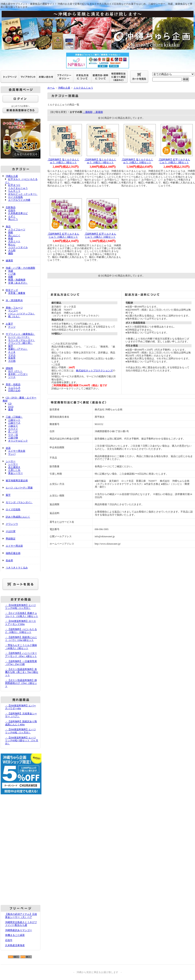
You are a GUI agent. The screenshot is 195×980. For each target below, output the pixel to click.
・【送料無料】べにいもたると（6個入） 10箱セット (21, 631)
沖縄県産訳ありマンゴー (19, 930)
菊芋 (11, 346)
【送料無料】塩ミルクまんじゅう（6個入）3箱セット (63, 161)
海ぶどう (13, 219)
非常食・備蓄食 (17, 293)
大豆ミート (14, 241)
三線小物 (13, 438)
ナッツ (12, 327)
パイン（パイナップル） (22, 314)
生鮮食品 (11, 207)
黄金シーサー (16, 473)
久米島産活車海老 (15, 945)
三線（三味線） (14, 417)
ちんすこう (14, 191)
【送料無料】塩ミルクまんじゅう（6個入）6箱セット (100, 161)
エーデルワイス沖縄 (19, 200)
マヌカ (12, 355)
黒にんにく (14, 235)
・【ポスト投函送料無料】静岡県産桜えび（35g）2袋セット (21, 683)
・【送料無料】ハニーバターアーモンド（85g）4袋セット (21, 655)
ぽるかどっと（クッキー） (23, 194)
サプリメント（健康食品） (20, 334)
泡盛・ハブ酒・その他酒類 (20, 268)
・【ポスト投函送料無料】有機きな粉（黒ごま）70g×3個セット (22, 672)
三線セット (14, 420)
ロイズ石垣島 (16, 197)
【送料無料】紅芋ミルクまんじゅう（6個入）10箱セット (100, 235)
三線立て (13, 426)
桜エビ (12, 244)
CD (10, 404)
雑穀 (11, 232)
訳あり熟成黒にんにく (18, 517)
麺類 (11, 253)
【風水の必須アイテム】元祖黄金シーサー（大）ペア (21, 916)
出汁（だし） (16, 371)
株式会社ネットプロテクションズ (94, 371)
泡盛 (11, 271)
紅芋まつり (14, 185)
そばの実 (11, 531)
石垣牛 (12, 210)
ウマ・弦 (13, 435)
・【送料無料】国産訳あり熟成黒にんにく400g (21, 723)
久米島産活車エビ (18, 213)
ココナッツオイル (18, 247)
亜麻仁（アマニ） (18, 349)
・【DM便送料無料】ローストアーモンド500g (21, 623)
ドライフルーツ (17, 230)
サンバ (12, 454)
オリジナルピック (18, 441)
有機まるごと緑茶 (15, 935)
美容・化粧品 (13, 384)
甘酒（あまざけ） (18, 283)
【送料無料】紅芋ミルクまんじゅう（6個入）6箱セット (63, 235)
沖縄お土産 (12, 176)
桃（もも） (14, 316)
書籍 (11, 410)
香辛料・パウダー (18, 374)
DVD (11, 407)
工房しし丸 (14, 470)
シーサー (11, 461)
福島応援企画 (13, 553)
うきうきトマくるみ (17, 568)
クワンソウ (12, 524)
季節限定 (11, 539)
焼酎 (11, 277)
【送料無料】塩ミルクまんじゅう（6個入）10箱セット (137, 161)
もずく (12, 216)
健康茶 (9, 261)
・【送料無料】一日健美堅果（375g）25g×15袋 (21, 663)
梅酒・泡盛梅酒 (17, 280)
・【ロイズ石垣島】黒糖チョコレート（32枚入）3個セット (22, 615)
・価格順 (88, 112)
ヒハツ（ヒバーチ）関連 (19, 488)
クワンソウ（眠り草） (20, 343)
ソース (12, 377)
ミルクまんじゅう (18, 188)
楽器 (8, 448)
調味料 (9, 368)
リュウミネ (14, 387)
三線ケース (14, 423)
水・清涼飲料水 (14, 300)
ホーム (51, 88)
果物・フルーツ (14, 308)
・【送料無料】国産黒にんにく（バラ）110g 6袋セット (21, 639)
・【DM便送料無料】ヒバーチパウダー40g (21, 707)
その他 (12, 361)
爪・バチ (13, 432)
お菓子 (9, 324)
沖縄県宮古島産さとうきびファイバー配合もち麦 (21, 924)
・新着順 (98, 112)
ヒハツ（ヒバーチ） (19, 337)
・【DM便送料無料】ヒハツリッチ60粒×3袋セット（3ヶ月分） (22, 741)
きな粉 (12, 250)
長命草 (12, 358)
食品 (8, 226)
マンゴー (13, 311)
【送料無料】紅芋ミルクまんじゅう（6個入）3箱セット (174, 161)
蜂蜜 (11, 239)
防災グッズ (12, 290)
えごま (12, 352)
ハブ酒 (12, 274)
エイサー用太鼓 (17, 451)
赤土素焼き (14, 467)
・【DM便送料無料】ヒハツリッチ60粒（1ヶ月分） (21, 607)
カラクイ (13, 429)
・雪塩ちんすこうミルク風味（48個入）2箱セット (21, 647)
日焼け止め (14, 390)
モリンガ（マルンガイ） (22, 340)
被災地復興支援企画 (17, 481)
